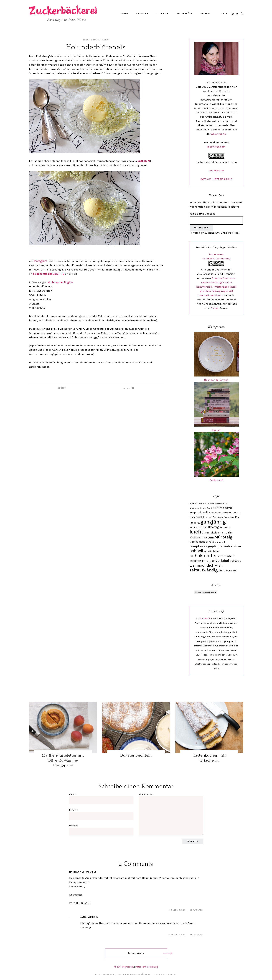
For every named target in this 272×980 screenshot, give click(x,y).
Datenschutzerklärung (216, 259)
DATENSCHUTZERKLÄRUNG (216, 179)
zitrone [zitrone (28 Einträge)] (228, 571)
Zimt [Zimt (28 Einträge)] (221, 571)
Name (73, 794)
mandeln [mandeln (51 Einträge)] (225, 532)
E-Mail (74, 810)
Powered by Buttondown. (205, 233)
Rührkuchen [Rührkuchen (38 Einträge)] (232, 546)
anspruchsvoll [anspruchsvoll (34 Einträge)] (199, 512)
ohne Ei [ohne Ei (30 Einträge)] (210, 542)
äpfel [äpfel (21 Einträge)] (235, 571)
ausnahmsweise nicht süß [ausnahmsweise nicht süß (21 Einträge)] (221, 513)
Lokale (223, 14)
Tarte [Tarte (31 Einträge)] (205, 561)
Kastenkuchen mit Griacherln (209, 758)
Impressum (216, 254)
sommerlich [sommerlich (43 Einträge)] (226, 556)
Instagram (40, 261)
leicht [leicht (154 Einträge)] (196, 532)
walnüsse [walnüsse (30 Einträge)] (235, 561)
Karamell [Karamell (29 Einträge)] (225, 527)
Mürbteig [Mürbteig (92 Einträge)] (223, 537)
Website (74, 826)
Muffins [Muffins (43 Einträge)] (195, 537)
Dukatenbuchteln (136, 755)
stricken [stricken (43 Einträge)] (195, 561)
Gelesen (206, 14)
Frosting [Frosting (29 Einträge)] (195, 523)
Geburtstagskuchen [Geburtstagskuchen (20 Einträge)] (198, 527)
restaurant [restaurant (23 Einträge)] (220, 542)
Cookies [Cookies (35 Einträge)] (218, 517)
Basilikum (144, 161)
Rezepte (142, 14)
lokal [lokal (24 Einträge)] (206, 533)
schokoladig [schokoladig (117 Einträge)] (203, 556)
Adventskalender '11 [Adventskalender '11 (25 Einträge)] (199, 503)
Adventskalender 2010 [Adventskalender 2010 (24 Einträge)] (201, 508)
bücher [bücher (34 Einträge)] (207, 517)
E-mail (215, 308)
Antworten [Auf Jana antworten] (196, 935)
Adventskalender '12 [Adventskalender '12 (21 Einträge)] (218, 503)
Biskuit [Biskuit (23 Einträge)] (237, 513)
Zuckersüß (185, 14)
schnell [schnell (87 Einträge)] (196, 551)
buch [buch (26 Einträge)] (192, 517)
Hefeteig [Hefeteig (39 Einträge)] (213, 527)
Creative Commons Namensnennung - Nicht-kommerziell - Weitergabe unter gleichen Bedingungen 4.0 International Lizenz (216, 287)
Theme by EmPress (166, 974)
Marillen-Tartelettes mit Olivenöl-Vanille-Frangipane (63, 760)
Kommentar (147, 794)
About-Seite (218, 134)
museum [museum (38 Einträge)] (208, 537)
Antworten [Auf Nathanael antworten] (196, 910)
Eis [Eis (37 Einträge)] (237, 517)
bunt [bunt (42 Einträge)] (199, 517)
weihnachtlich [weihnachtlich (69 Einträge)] (202, 565)
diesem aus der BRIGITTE (49, 274)
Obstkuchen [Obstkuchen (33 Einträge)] (197, 542)
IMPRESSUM (216, 171)
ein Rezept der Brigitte (60, 282)
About (124, 14)
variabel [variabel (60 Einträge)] (222, 561)
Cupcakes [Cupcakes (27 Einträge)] (229, 517)
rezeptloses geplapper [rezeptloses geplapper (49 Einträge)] (207, 546)
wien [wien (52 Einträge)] (219, 565)
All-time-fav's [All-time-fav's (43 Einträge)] (222, 508)
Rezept (105, 40)
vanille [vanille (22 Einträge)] (212, 561)
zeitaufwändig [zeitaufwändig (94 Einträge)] (204, 570)
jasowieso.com (216, 147)
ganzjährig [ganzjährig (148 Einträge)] (213, 522)
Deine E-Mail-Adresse (203, 214)
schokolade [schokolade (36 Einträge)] (211, 551)
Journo (163, 14)
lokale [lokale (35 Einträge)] (213, 533)
